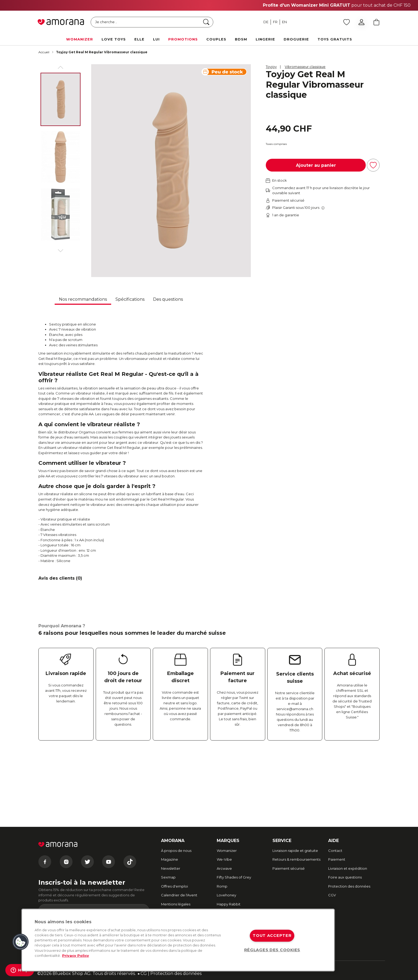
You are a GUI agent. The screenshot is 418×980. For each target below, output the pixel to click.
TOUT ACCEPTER (272, 936)
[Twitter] (87, 862)
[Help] (20, 970)
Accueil (44, 52)
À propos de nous (176, 851)
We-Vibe (224, 859)
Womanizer (227, 851)
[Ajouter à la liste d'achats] (373, 165)
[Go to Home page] (61, 22)
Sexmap (168, 877)
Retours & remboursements (296, 859)
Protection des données (349, 886)
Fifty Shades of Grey (234, 877)
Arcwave (224, 868)
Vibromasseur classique (305, 67)
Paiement (337, 859)
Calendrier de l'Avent (179, 895)
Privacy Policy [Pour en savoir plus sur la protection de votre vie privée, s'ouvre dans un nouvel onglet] (76, 956)
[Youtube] (108, 862)
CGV (332, 895)
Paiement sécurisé (289, 868)
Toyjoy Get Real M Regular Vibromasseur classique (102, 52)
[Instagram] (66, 862)
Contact (335, 851)
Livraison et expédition (348, 868)
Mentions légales (176, 904)
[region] (178, 940)
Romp (222, 886)
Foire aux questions (345, 877)
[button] (21, 942)
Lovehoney (226, 895)
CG (144, 973)
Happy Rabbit (229, 904)
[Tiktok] (130, 862)
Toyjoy (271, 67)
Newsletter (171, 868)
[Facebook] (45, 862)
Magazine (170, 859)
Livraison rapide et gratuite (295, 851)
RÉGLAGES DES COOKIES (272, 950)
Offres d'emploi (174, 886)
